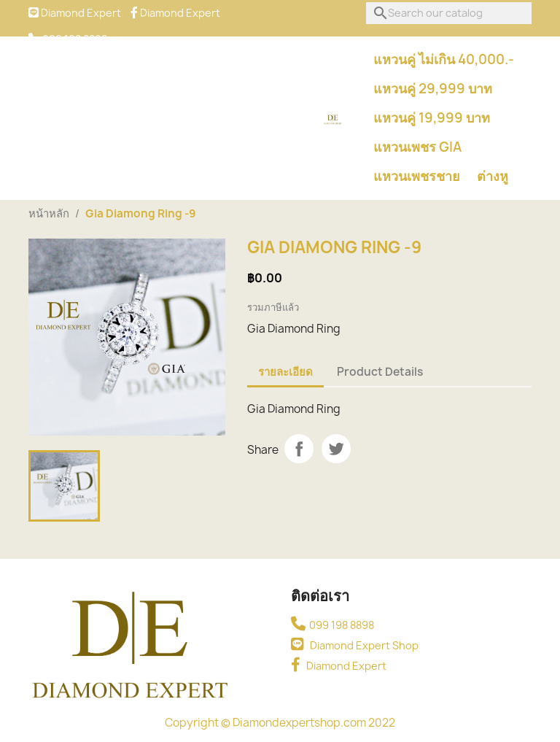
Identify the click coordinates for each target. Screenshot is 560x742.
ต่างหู (493, 176)
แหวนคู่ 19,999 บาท (432, 118)
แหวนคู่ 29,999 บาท (433, 89)
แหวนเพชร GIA (417, 147)
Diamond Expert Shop (355, 645)
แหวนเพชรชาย (417, 176)
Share (299, 449)
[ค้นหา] (449, 13)
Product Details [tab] (380, 372)
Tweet (336, 449)
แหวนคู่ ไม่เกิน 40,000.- (444, 59)
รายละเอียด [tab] (285, 372)
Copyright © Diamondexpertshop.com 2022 (280, 723)
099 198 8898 (332, 625)
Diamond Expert (339, 666)
